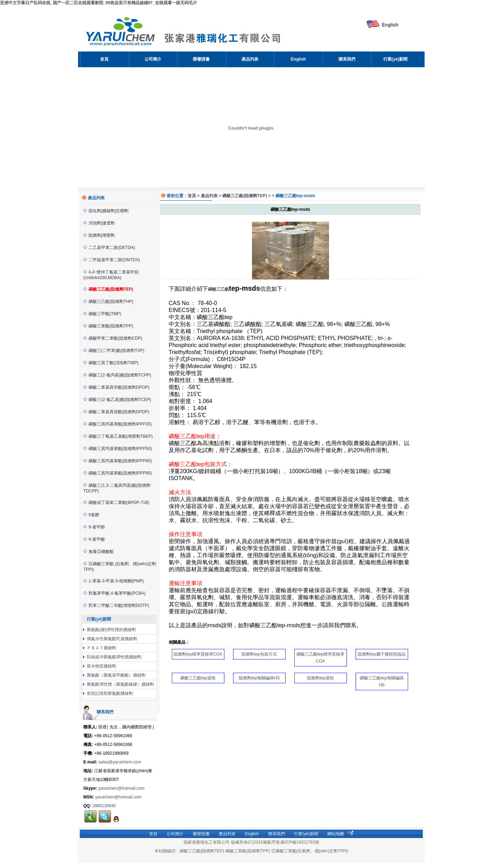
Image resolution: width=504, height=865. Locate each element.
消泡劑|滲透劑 (99, 223)
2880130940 (104, 806)
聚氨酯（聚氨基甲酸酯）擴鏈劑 (116, 675)
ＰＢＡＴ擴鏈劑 (101, 648)
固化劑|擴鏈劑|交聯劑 (106, 211)
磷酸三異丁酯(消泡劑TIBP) (111, 363)
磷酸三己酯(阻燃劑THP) (108, 302)
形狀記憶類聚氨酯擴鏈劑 (109, 693)
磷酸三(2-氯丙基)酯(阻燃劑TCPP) (117, 375)
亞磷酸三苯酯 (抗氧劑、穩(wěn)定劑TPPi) (120, 567)
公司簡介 (175, 834)
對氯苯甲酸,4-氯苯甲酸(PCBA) (114, 593)
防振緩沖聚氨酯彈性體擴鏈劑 (114, 657)
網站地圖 (336, 834)
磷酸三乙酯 (218, 289)
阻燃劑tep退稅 (320, 678)
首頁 (192, 196)
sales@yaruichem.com (120, 762)
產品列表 (209, 196)
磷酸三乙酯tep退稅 (198, 678)
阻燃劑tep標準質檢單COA (198, 654)
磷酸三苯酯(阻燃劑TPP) (108, 326)
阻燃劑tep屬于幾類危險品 (382, 654)
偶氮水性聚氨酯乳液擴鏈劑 (111, 639)
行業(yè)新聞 (306, 834)
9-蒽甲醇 (94, 527)
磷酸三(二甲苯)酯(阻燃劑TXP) (114, 351)
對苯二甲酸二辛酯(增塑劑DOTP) (116, 605)
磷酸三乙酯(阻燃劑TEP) (244, 196)
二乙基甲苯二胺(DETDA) (109, 248)
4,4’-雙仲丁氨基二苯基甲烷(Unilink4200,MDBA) (111, 275)
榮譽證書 (201, 834)
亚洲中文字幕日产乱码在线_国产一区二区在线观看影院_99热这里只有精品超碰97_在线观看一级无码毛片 (99, 3)
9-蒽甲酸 (94, 539)
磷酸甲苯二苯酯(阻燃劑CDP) (113, 338)
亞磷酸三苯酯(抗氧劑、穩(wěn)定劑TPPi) (310, 851)
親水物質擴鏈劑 (101, 666)
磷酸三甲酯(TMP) (102, 314)
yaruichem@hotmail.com (121, 788)
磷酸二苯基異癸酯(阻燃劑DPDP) (116, 412)
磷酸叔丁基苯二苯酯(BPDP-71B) (116, 503)
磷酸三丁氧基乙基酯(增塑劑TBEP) (118, 436)
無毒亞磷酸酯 (99, 552)
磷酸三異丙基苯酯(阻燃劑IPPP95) (118, 473)
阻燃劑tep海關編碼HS (259, 678)
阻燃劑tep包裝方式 (259, 654)
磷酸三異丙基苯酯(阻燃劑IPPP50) (118, 449)
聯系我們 (276, 834)
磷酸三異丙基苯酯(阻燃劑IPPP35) (118, 424)
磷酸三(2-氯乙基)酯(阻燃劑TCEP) (117, 400)
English (252, 834)
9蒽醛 (91, 515)
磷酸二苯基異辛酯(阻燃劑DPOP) (116, 387)
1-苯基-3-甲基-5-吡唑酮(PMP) (114, 581)
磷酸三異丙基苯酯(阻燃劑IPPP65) (118, 461)
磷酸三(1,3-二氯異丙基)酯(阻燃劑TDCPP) (117, 488)
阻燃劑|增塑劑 (99, 235)
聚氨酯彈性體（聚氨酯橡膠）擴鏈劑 (120, 684)
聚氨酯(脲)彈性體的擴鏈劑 (111, 630)
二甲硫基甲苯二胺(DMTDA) (112, 260)
